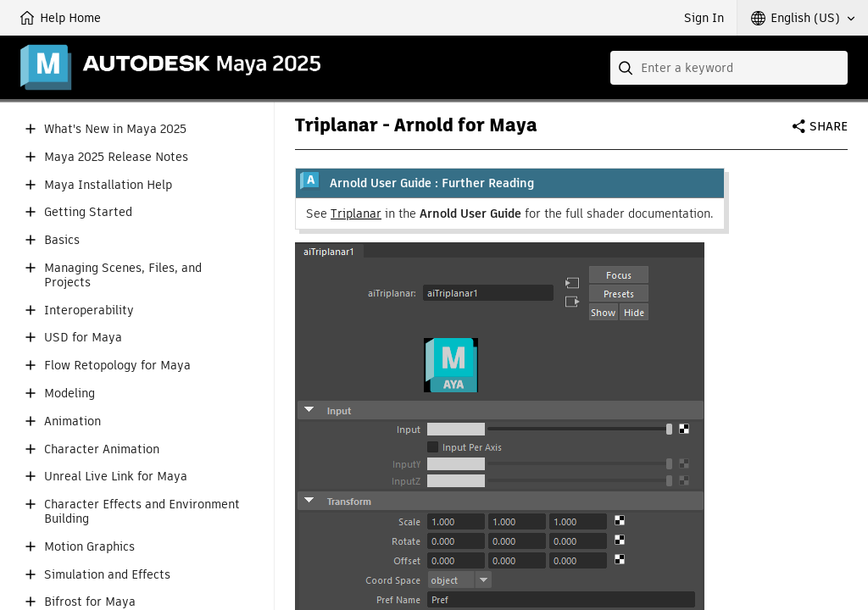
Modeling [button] (70, 394)
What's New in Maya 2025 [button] (115, 129)
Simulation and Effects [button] (107, 575)
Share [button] (829, 126)
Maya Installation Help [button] (108, 185)
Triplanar (356, 213)
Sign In (704, 18)
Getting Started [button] (88, 212)
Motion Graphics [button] (89, 547)
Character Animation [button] (102, 449)
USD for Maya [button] (83, 338)
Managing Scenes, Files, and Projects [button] (123, 275)
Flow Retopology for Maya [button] (117, 366)
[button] (803, 18)
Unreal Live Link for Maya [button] (116, 477)
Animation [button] (72, 421)
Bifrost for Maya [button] (90, 602)
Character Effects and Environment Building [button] (142, 512)
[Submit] (627, 68)
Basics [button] (62, 240)
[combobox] (729, 68)
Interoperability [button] (89, 311)
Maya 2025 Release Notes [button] (116, 157)
